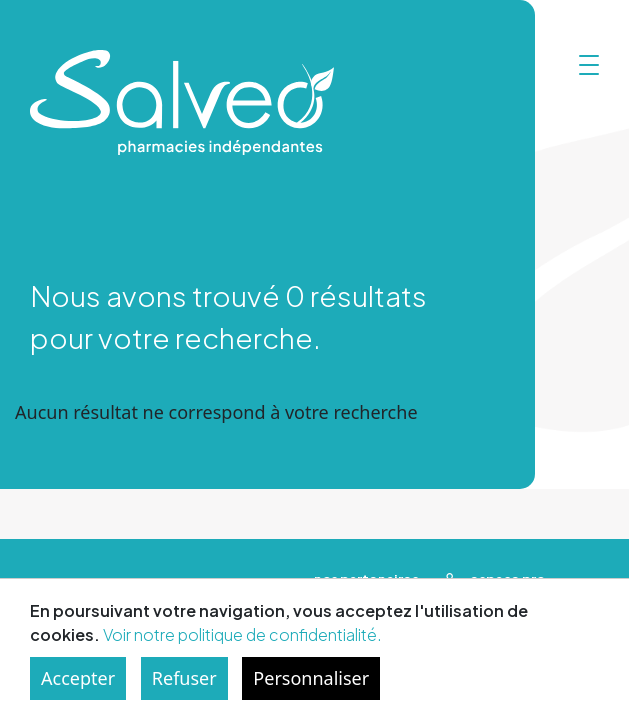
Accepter (78, 678)
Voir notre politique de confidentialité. (242, 634)
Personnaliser (311, 678)
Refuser (184, 678)
